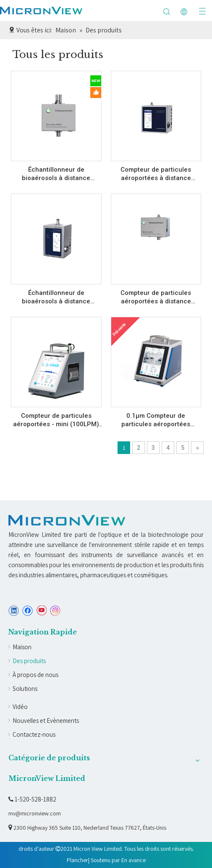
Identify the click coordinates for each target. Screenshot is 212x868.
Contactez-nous (34, 734)
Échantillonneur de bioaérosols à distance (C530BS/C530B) (56, 297)
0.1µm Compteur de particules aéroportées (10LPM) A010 (156, 420)
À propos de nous (35, 675)
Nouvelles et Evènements (46, 721)
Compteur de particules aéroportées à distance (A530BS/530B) (156, 174)
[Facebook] (27, 611)
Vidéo (20, 707)
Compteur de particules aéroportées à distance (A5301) (156, 297)
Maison (22, 647)
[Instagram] (55, 611)
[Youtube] (41, 611)
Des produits (29, 661)
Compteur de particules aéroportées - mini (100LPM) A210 (56, 420)
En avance (133, 860)
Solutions (25, 689)
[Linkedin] (14, 611)
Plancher (77, 860)
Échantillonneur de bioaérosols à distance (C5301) (56, 174)
